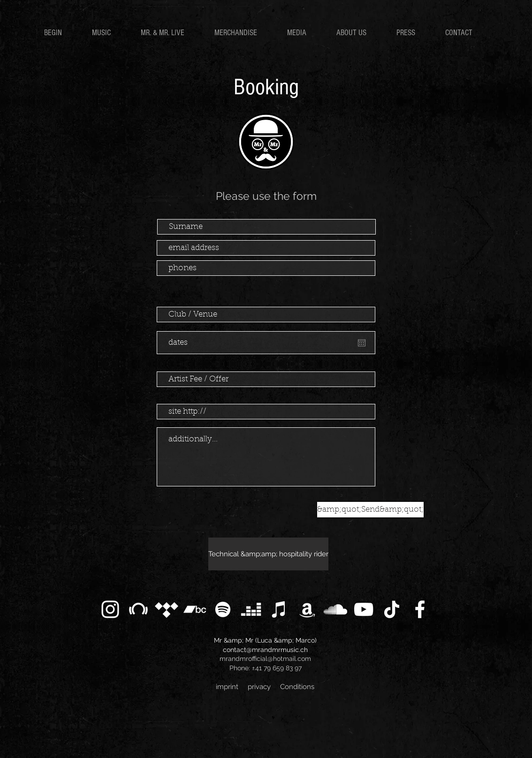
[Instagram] (110, 609)
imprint (227, 687)
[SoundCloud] (335, 609)
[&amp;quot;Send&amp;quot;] (370, 510)
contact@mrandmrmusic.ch (265, 650)
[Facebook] (420, 609)
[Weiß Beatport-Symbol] (138, 609)
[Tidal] (167, 609)
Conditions (297, 687)
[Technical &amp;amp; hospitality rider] (268, 554)
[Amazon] (307, 609)
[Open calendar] (362, 343)
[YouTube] (364, 609)
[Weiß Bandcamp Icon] (195, 609)
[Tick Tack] (392, 609)
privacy (259, 687)
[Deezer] (251, 609)
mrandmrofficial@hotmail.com (265, 659)
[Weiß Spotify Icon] (223, 609)
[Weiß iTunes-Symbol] (279, 609)
